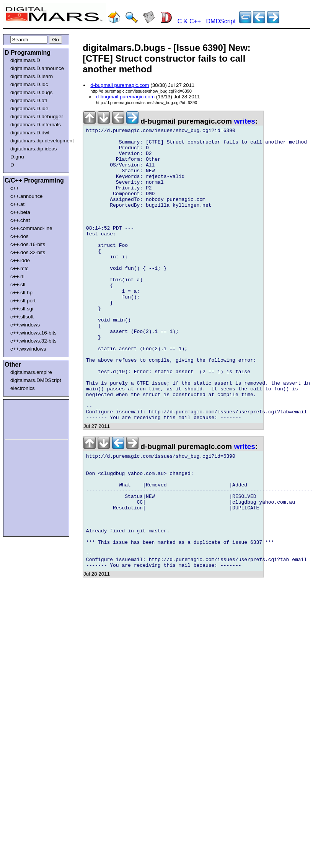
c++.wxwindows (28, 349)
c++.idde (20, 260)
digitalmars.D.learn (32, 76)
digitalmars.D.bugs (31, 92)
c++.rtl (17, 277)
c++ (15, 188)
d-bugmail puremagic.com (120, 85)
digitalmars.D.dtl (29, 100)
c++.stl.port (23, 301)
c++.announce (27, 196)
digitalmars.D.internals (36, 125)
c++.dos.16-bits (28, 244)
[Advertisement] (28, 418)
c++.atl (18, 204)
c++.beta (20, 212)
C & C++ (189, 21)
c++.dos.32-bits (28, 252)
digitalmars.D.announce (37, 68)
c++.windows (25, 325)
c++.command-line (31, 228)
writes (245, 121)
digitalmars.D (25, 60)
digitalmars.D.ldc (29, 84)
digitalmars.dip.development (38, 141)
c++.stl (18, 285)
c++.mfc (19, 268)
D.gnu (17, 157)
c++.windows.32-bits (33, 341)
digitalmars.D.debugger (37, 117)
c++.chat (20, 220)
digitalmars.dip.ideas (34, 149)
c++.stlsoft (22, 317)
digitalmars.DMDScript (36, 380)
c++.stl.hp (21, 293)
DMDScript (221, 21)
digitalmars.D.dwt (30, 133)
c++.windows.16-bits (33, 333)
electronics (23, 388)
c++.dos (19, 236)
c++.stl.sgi (22, 309)
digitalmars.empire (31, 372)
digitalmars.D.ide (29, 108)
